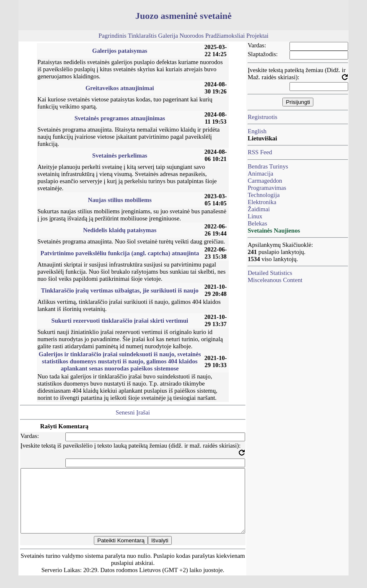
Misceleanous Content (275, 280)
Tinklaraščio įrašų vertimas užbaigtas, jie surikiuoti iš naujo (120, 290)
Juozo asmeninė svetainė (183, 16)
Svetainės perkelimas (120, 155)
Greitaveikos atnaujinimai (120, 88)
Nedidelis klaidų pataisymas (120, 230)
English (257, 131)
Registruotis (262, 117)
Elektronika (262, 202)
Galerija (168, 36)
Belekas (257, 223)
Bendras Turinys (268, 166)
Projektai (257, 36)
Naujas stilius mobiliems (120, 200)
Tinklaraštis (142, 36)
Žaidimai (259, 209)
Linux (255, 216)
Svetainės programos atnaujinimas (120, 118)
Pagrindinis (112, 36)
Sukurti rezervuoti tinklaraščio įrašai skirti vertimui (120, 321)
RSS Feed (260, 152)
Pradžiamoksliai (225, 36)
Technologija (264, 195)
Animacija (260, 174)
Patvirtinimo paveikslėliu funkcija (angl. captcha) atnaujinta (120, 253)
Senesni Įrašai (133, 412)
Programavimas (267, 188)
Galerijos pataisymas (120, 51)
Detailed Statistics (270, 273)
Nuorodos (191, 36)
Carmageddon (265, 181)
